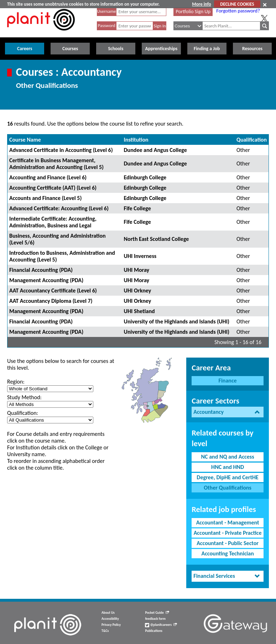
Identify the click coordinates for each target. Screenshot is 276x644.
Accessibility (110, 619)
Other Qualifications (228, 488)
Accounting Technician (227, 553)
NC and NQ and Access (228, 457)
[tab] (228, 412)
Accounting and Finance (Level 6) (48, 177)
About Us (108, 613)
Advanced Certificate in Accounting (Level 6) (61, 150)
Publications (153, 631)
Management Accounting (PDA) (46, 280)
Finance (228, 381)
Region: (16, 382)
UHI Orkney (138, 291)
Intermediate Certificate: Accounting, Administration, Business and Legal (53, 222)
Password (106, 25)
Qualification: (23, 413)
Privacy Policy (111, 625)
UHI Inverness (140, 256)
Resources (252, 49)
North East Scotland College (157, 239)
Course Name (25, 140)
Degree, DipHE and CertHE (228, 477)
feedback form (155, 619)
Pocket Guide (157, 613)
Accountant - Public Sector (228, 543)
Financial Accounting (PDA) (41, 270)
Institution (136, 140)
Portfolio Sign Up (193, 11)
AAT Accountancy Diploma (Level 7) (51, 301)
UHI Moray (137, 270)
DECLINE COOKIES (237, 4)
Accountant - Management (228, 522)
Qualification (252, 140)
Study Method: (24, 397)
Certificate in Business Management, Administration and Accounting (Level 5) (56, 164)
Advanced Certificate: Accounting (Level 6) (59, 208)
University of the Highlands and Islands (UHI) (177, 321)
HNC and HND (228, 467)
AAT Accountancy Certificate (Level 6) (53, 291)
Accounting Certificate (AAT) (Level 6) (53, 188)
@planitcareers (161, 625)
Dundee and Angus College (155, 150)
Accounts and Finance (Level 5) (45, 198)
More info (201, 4)
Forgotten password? (238, 11)
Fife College (137, 208)
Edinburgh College (145, 177)
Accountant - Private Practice (228, 533)
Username (106, 11)
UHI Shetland (139, 311)
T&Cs (105, 631)
